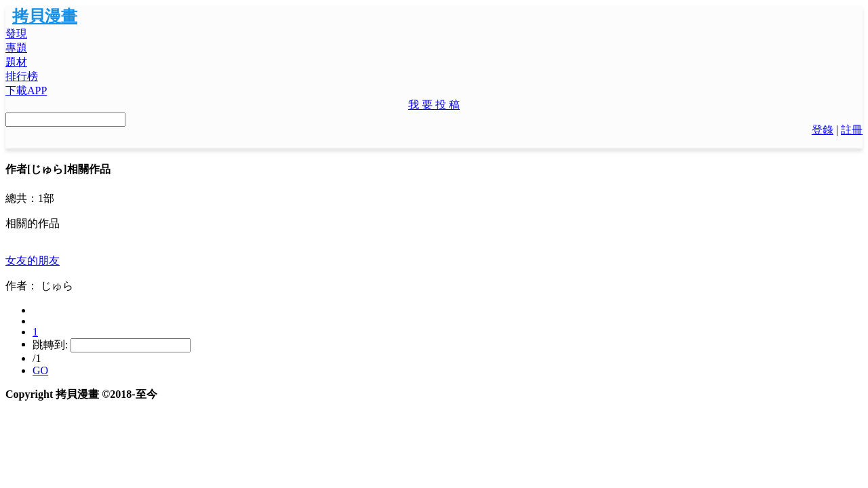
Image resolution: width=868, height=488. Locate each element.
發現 (16, 34)
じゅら (57, 286)
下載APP (26, 90)
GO (40, 370)
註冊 (852, 130)
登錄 (823, 130)
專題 (16, 48)
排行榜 (22, 76)
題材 (16, 62)
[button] (434, 105)
